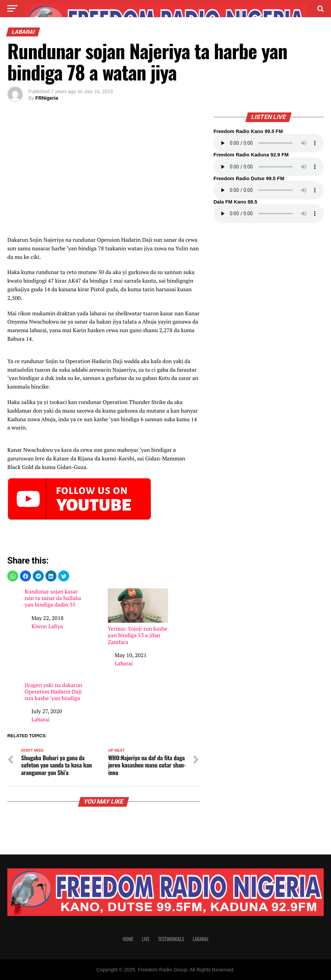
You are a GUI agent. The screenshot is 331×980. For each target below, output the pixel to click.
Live (146, 939)
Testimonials (171, 939)
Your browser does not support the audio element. (269, 143)
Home (128, 939)
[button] (13, 576)
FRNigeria (47, 98)
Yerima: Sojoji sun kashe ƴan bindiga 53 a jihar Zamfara (138, 617)
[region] (103, 178)
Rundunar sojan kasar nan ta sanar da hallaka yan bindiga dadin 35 (53, 598)
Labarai (124, 663)
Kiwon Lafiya (47, 626)
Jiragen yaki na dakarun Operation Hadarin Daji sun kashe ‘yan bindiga (53, 692)
